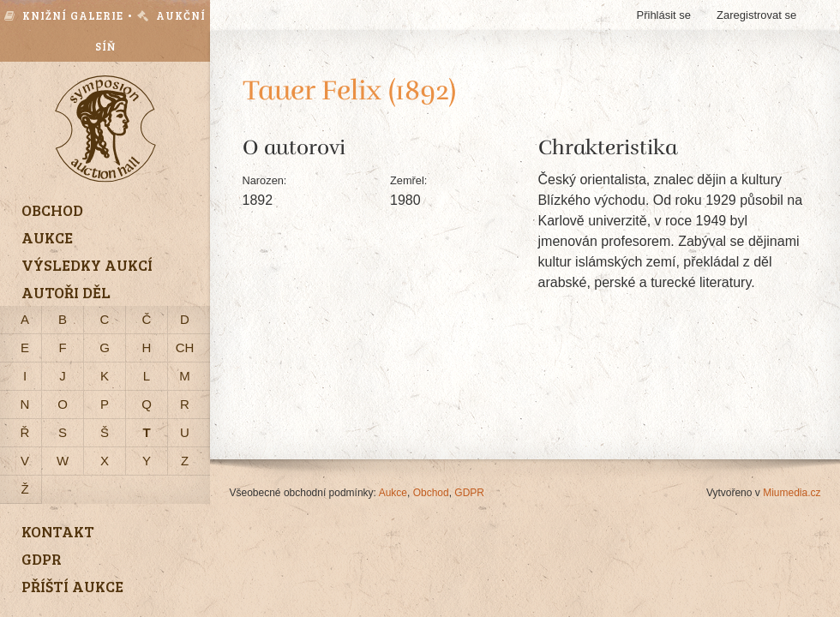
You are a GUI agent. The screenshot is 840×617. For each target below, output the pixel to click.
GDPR (469, 493)
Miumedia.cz (792, 493)
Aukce (393, 493)
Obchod (431, 493)
